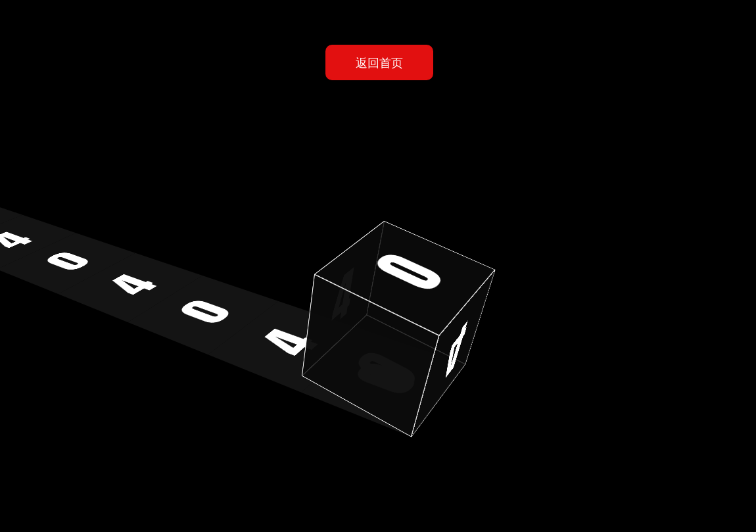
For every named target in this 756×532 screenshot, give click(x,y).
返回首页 (379, 62)
